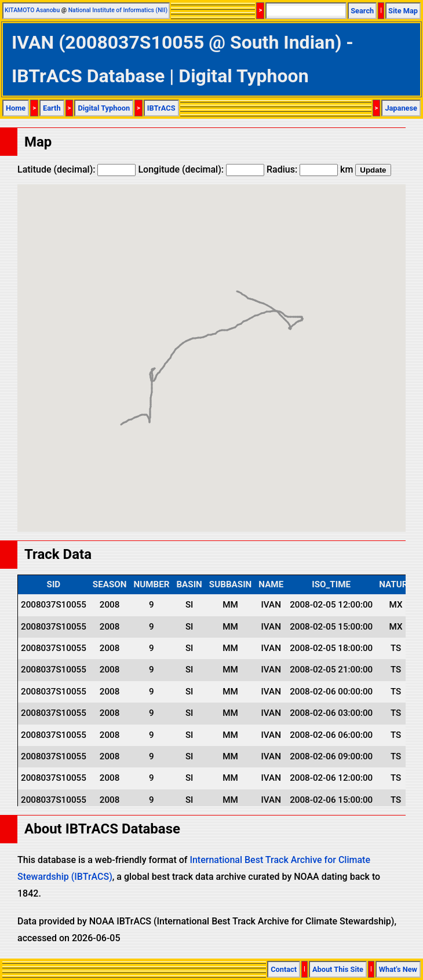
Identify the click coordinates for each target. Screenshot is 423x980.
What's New (398, 969)
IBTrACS (161, 108)
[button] (290, 318)
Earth (52, 108)
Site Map (403, 11)
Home (16, 108)
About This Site (338, 969)
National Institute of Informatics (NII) (118, 10)
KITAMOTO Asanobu (32, 10)
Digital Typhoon (104, 108)
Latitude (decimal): (76, 169)
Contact (284, 969)
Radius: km (310, 169)
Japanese (401, 108)
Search (362, 11)
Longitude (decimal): (201, 169)
